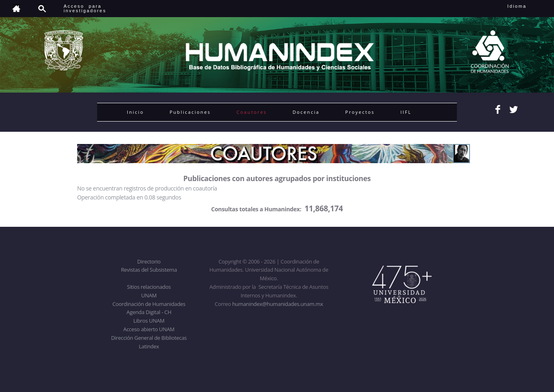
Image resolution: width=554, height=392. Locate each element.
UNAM (149, 295)
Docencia (306, 112)
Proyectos (360, 112)
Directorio (149, 261)
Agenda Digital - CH (149, 312)
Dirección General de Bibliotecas (149, 338)
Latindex (149, 346)
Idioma (527, 6)
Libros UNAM (149, 321)
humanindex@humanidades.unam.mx (278, 304)
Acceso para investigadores (85, 8)
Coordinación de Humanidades (149, 304)
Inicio (135, 112)
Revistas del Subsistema (149, 270)
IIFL (406, 112)
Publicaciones (190, 112)
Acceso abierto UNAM (149, 329)
